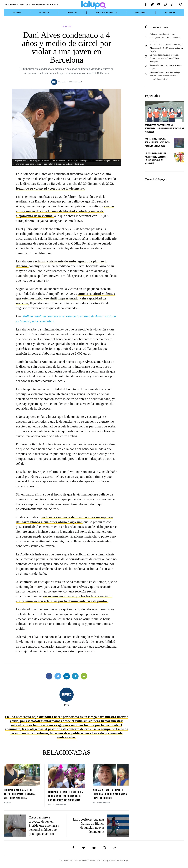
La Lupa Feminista (59, 807)
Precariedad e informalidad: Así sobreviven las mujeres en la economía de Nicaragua (164, 129)
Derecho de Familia (106, 12)
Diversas (44, 12)
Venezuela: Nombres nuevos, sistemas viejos (166, 67)
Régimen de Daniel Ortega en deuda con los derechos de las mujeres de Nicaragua (66, 797)
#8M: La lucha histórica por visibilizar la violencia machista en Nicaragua (157, 143)
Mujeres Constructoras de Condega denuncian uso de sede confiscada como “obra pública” (165, 76)
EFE (64, 81)
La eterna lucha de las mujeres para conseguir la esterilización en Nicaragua (156, 158)
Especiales (141, 12)
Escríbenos (10, 4)
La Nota (17, 12)
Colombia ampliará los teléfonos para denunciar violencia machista (21, 792)
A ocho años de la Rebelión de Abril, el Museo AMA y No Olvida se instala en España (167, 48)
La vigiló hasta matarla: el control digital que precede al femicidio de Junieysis (165, 58)
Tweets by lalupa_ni (156, 179)
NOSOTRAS (170, 12)
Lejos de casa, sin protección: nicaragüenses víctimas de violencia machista (165, 37)
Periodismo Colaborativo (46, 4)
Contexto (72, 12)
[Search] (181, 4)
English (24, 4)
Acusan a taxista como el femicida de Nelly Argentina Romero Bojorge (111, 792)
